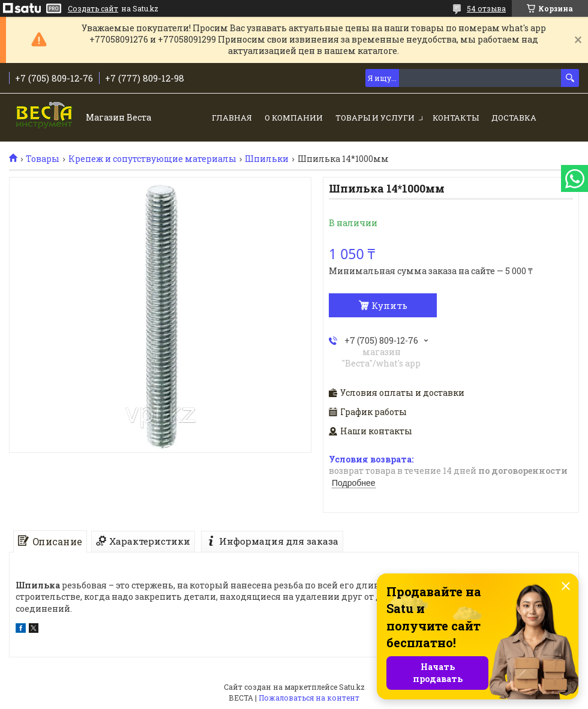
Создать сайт (93, 8)
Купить (389, 305)
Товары (43, 159)
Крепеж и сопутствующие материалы (152, 159)
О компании (294, 118)
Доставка (514, 118)
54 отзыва (486, 8)
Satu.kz (352, 687)
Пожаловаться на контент (309, 698)
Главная (232, 118)
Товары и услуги (375, 118)
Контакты (456, 118)
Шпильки (267, 159)
